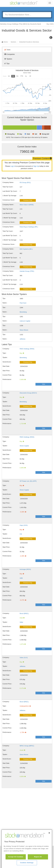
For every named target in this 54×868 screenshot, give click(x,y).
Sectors (13, 42)
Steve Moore (24, 330)
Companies (10, 54)
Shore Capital (24, 446)
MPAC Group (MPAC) (27, 746)
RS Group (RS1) (25, 183)
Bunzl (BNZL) (24, 613)
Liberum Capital (25, 321)
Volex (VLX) (24, 658)
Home (6, 42)
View (44, 384)
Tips (7, 64)
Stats (7, 50)
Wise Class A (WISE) (27, 205)
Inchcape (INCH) (25, 569)
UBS (21, 578)
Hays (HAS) (24, 525)
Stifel (21, 622)
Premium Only (28, 200)
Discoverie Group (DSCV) (28, 393)
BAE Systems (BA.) (26, 249)
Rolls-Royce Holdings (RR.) (29, 227)
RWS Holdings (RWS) (27, 349)
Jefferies (23, 339)
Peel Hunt (23, 303)
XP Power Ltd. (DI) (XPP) (28, 481)
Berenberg (23, 312)
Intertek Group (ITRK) (27, 271)
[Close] (49, 842)
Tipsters (8, 59)
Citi (21, 534)
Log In (13, 166)
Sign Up (36, 166)
